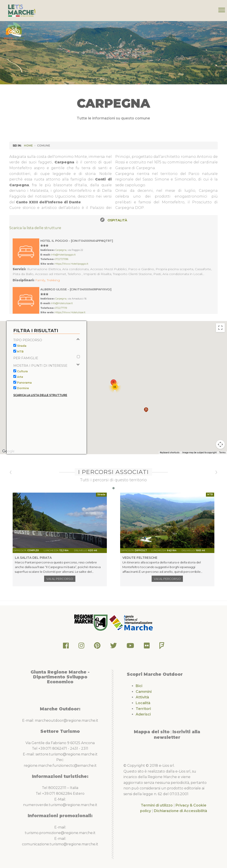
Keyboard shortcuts (170, 462)
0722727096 (62, 259)
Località (143, 703)
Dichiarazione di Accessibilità (180, 811)
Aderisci (143, 714)
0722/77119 (61, 308)
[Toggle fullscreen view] (220, 337)
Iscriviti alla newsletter (177, 735)
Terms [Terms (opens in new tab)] (222, 462)
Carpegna (61, 250)
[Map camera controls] (220, 454)
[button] (146, 419)
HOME (28, 146)
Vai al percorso (60, 579)
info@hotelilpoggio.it (63, 255)
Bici (139, 686)
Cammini (144, 692)
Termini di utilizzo (157, 805)
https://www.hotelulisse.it (70, 312)
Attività (142, 697)
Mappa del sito (152, 732)
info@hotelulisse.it (62, 303)
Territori (143, 709)
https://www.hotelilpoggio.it (71, 264)
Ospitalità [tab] (117, 220)
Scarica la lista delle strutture (35, 228)
